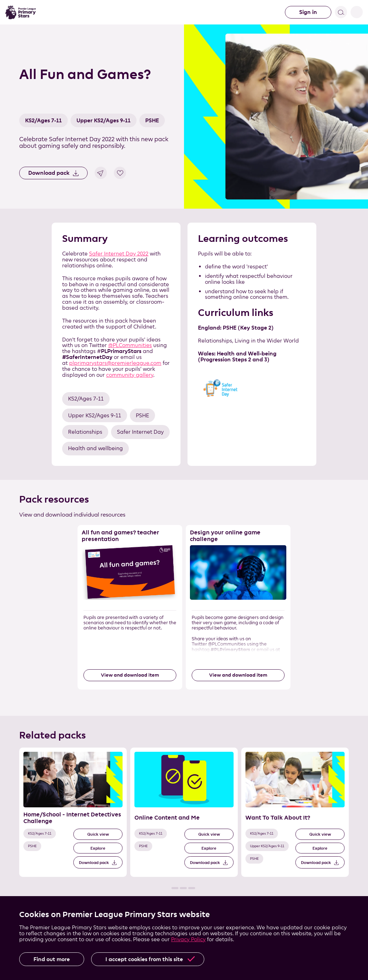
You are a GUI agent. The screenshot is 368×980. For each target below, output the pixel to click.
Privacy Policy (188, 939)
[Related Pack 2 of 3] (184, 812)
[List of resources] (184, 613)
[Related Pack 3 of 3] (295, 812)
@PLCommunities (130, 345)
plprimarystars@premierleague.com (115, 363)
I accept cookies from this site (144, 959)
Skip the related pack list (19, 748)
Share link (101, 173)
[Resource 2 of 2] (238, 607)
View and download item (130, 675)
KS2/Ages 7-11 (43, 120)
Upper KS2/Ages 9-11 (104, 120)
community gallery (130, 375)
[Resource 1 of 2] (130, 607)
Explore (98, 848)
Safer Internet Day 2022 (119, 254)
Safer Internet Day (140, 432)
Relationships (85, 432)
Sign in (308, 12)
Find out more (52, 959)
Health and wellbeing (95, 448)
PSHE (152, 120)
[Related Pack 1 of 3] (73, 812)
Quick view (98, 834)
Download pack (49, 173)
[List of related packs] (184, 818)
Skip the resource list (184, 525)
